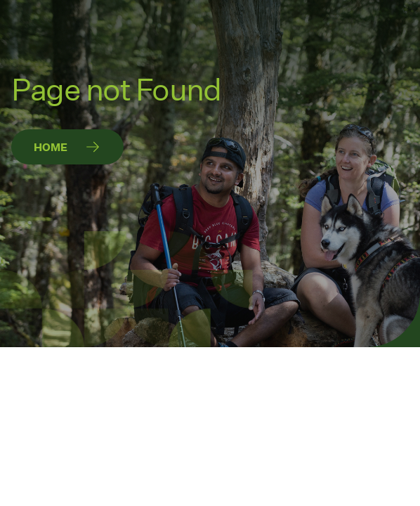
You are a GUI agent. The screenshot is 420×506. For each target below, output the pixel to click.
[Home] (67, 147)
